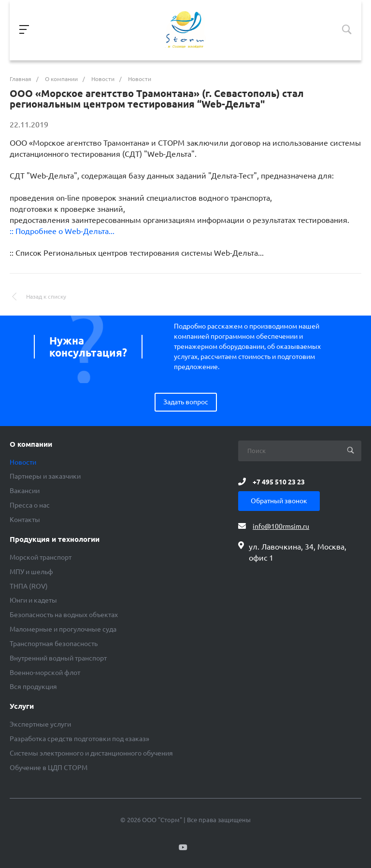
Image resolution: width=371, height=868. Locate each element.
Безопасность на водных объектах (64, 615)
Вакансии (25, 491)
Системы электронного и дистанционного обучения (91, 753)
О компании (31, 444)
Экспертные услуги (40, 724)
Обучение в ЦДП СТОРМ (49, 768)
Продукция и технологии (55, 539)
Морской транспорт (41, 557)
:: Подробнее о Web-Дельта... (62, 231)
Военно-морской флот (45, 673)
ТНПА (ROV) (29, 586)
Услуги (22, 706)
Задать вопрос (186, 402)
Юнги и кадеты (33, 600)
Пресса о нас (30, 505)
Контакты (25, 520)
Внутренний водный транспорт (58, 658)
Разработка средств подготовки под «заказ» (79, 739)
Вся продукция (33, 687)
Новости (23, 462)
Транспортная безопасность (54, 644)
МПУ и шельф (31, 572)
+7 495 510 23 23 (279, 482)
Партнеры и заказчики (45, 476)
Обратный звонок (279, 501)
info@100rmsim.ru (281, 526)
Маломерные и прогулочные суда (63, 629)
